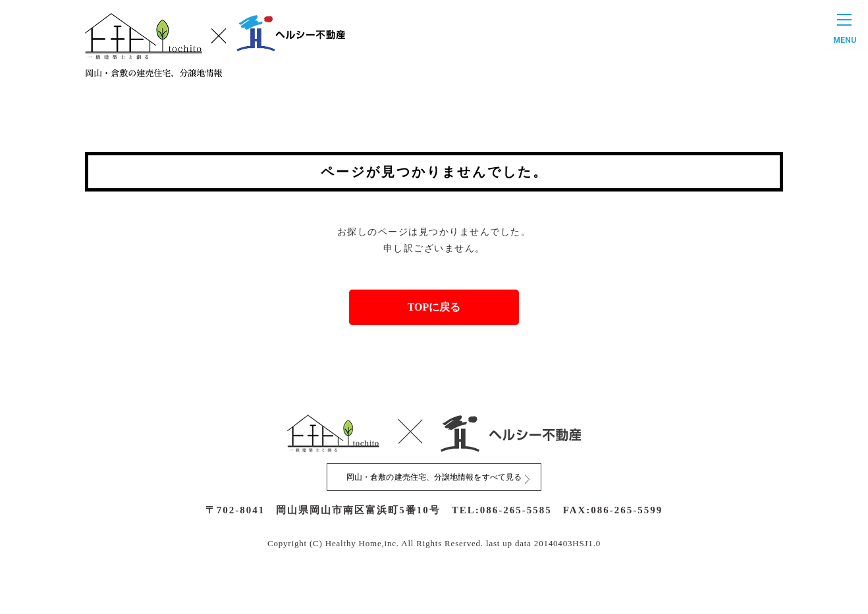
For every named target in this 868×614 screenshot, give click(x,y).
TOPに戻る (434, 313)
